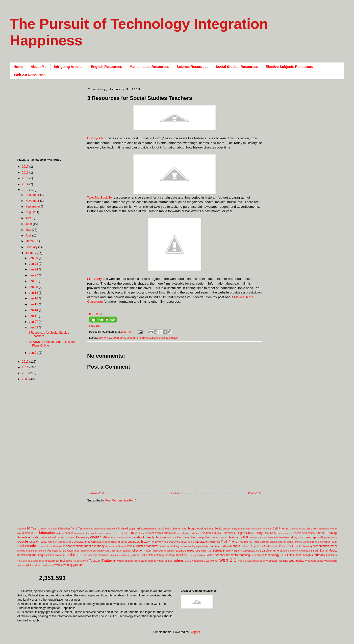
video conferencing (129, 561)
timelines (332, 555)
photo (236, 546)
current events (154, 533)
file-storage (198, 537)
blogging (200, 528)
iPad (224, 542)
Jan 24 (34, 269)
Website (283, 561)
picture (245, 546)
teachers (232, 555)
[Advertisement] (48, 119)
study (193, 555)
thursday (319, 555)
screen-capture (234, 551)
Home (18, 67)
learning (275, 542)
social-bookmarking (30, 555)
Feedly (150, 537)
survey (201, 555)
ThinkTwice (294, 555)
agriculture (111, 529)
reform (148, 551)
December (33, 195)
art (138, 528)
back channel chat (176, 528)
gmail (334, 538)
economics (105, 338)
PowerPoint (286, 546)
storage (160, 555)
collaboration (45, 533)
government (134, 338)
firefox (224, 538)
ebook (297, 533)
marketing (325, 542)
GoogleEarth (79, 542)
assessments (149, 528)
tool (63, 561)
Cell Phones (281, 528)
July (29, 218)
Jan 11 (34, 316)
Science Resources (192, 67)
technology (272, 555)
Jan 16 (34, 298)
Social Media (328, 551)
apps (132, 528)
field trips (171, 538)
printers (43, 551)
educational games (53, 537)
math (334, 542)
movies (156, 338)
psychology (99, 551)
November (33, 201)
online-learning (188, 546)
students (183, 555)
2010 (26, 373)
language (265, 542)
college (60, 533)
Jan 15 (34, 304)
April (29, 235)
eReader (108, 537)
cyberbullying (184, 533)
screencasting (251, 551)
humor (167, 542)
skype (283, 551)
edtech (320, 533)
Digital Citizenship (225, 533)
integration (202, 542)
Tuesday (95, 561)
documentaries (285, 533)
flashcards (235, 537)
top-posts (77, 561)
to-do (42, 561)
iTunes (248, 542)
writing (68, 565)
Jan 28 (34, 264)
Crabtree (140, 533)
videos (178, 560)
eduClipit (94, 326)
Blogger (195, 632)
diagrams (207, 533)
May (29, 230)
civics (302, 529)
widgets (21, 565)
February (32, 247)
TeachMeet (258, 555)
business (246, 529)
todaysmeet (52, 561)
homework (157, 542)
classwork (324, 529)
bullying (236, 529)
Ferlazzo (161, 537)
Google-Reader (38, 542)
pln (252, 546)
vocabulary (199, 561)
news (162, 546)
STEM (136, 555)
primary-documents (27, 551)
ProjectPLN (86, 551)
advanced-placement (94, 529)
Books (218, 528)
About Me (39, 67)
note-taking (172, 546)
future (301, 538)
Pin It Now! (96, 314)
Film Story (94, 279)
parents (214, 546)
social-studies (169, 338)
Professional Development (63, 551)
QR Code (111, 551)
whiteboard (330, 561)
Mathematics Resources (149, 67)
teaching (244, 555)
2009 (26, 379)
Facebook (138, 537)
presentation (321, 546)
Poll (267, 546)
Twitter (107, 560)
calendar (267, 529)
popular (274, 546)
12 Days (42, 529)
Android (123, 528)
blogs (210, 528)
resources (194, 551)
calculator (257, 529)
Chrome (294, 529)
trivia (86, 561)
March (30, 241)
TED (283, 555)
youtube (78, 565)
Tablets (210, 555)
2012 (26, 362)
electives (70, 538)
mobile (89, 546)
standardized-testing (121, 555)
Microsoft (43, 546)
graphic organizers (129, 542)
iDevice (176, 542)
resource (180, 551)
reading (126, 551)
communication (82, 533)
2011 (26, 367)
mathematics (27, 546)
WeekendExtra (314, 561)
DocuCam (270, 533)
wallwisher (212, 561)
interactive (215, 542)
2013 (26, 190)
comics (69, 533)
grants (114, 542)
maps (315, 542)
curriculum (170, 533)
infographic (187, 542)
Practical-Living (303, 546)
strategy (170, 555)
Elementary (83, 537)
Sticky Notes (147, 555)
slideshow (293, 551)
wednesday (297, 561)
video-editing (165, 561)
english (96, 537)
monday (99, 546)
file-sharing (184, 537)
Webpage (272, 561)
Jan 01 (34, 353)
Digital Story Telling (250, 533)
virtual (188, 561)
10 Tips (32, 528)
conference (97, 533)
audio (161, 528)
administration (61, 528)
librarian (298, 542)
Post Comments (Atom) (121, 500)
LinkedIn (307, 542)
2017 (26, 167)
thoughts (308, 555)
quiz (119, 551)
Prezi (333, 546)
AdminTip (76, 528)
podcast (259, 546)
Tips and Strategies (28, 561)
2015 (26, 178)
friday (294, 537)
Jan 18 (34, 293)
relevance (158, 551)
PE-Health (226, 546)
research (169, 551)
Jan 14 (34, 310)
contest (108, 533)
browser (227, 529)
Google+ (53, 542)
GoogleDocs (64, 542)
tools (69, 561)
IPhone (232, 542)
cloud (333, 528)
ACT (50, 529)
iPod (241, 542)
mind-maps (56, 546)
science (219, 550)
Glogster (325, 537)
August (31, 212)
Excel (117, 538)
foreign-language (258, 538)
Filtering (216, 538)
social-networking (54, 555)
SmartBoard (305, 551)
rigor (204, 551)
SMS (316, 551)
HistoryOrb (95, 138)
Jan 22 (34, 275)
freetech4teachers (279, 537)
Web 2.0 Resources (30, 75)
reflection (138, 551)
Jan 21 (34, 281)
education (35, 537)
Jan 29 (34, 258)
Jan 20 (34, 287)
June (29, 224)
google (23, 541)
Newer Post (96, 493)
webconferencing (256, 561)
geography (119, 338)
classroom (312, 528)
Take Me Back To (100, 197)
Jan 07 (34, 322)
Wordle (58, 565)
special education (99, 555)
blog (191, 528)
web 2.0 (228, 560)
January (31, 253)
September (33, 206)
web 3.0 (242, 561)
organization (202, 546)
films (208, 537)
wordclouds (48, 565)
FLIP (246, 537)
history (146, 338)
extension (126, 538)
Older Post (254, 493)
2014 (26, 184)
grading (106, 542)
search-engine (269, 551)
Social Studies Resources (237, 67)
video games (149, 561)
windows (37, 565)
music (131, 546)
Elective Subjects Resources (289, 67)
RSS (209, 551)
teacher (220, 555)
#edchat (22, 529)
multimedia (120, 546)
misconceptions (73, 546)
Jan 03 (34, 327)
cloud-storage (25, 533)
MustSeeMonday (147, 546)
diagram (197, 533)
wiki (28, 565)
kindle (256, 542)
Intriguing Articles (69, 67)
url (115, 561)
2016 (26, 173)
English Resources (106, 67)
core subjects (123, 533)
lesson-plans (286, 542)
